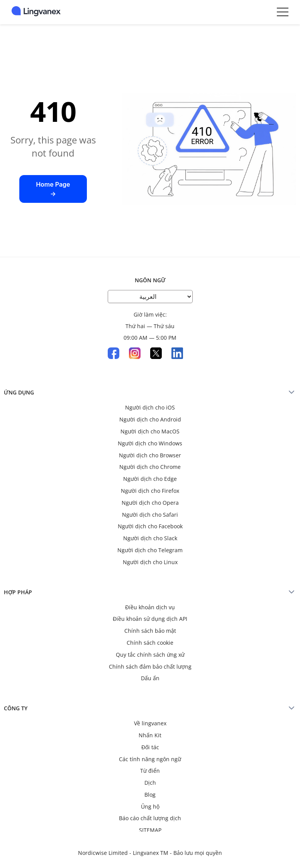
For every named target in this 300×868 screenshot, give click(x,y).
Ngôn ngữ (150, 280)
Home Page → (53, 189)
